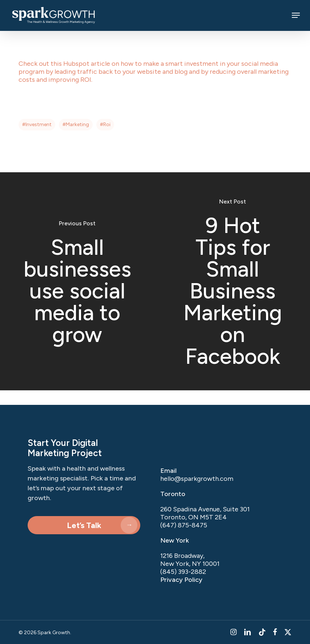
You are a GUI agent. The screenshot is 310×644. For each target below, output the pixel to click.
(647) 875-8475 (184, 525)
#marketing (76, 124)
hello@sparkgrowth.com (197, 479)
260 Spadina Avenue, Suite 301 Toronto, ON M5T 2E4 (205, 513)
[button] (296, 15)
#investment (37, 124)
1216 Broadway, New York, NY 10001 (190, 560)
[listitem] (220, 564)
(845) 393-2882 (183, 572)
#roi (105, 124)
